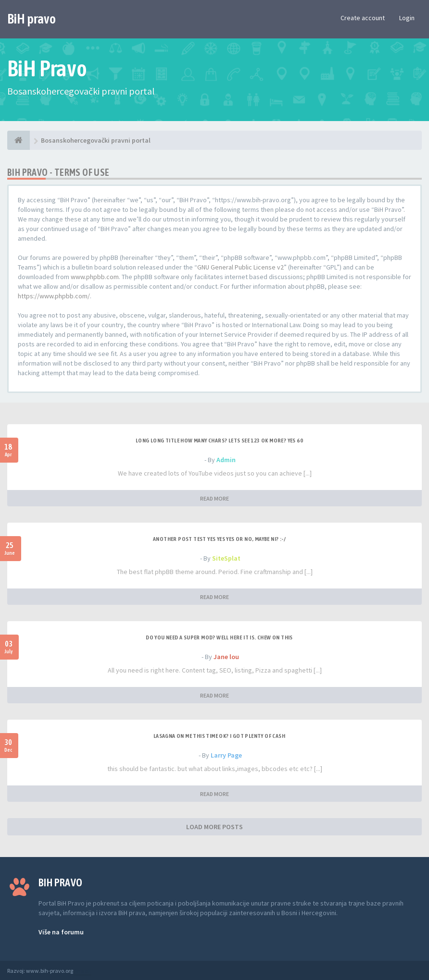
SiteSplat (226, 558)
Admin (226, 460)
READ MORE (214, 498)
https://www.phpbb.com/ (54, 296)
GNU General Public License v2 (240, 267)
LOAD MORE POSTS (214, 827)
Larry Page (226, 755)
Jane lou (226, 657)
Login (407, 18)
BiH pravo (32, 19)
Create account (363, 18)
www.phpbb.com (95, 277)
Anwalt (83, 971)
